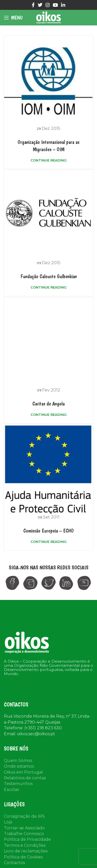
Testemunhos (18, 784)
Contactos (14, 863)
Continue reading (49, 160)
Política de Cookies (23, 857)
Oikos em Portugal (23, 772)
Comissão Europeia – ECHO (48, 531)
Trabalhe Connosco (24, 834)
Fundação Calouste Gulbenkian (49, 276)
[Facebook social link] (33, 5)
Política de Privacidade (27, 839)
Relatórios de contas (25, 778)
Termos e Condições (25, 845)
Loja (8, 822)
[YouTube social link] (55, 5)
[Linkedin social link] (63, 5)
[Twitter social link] (40, 5)
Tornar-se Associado (24, 828)
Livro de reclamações (26, 851)
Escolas (11, 790)
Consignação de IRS (24, 816)
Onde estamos (19, 766)
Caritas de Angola (48, 404)
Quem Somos (18, 761)
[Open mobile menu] (13, 18)
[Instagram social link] (48, 5)
